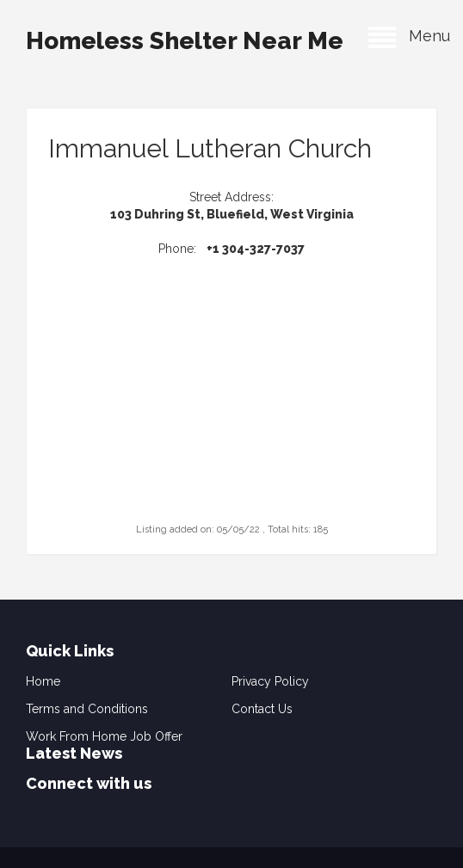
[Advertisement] (231, 412)
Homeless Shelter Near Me (185, 41)
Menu (409, 36)
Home (43, 681)
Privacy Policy (270, 681)
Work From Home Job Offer (104, 736)
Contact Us (262, 709)
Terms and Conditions (87, 709)
